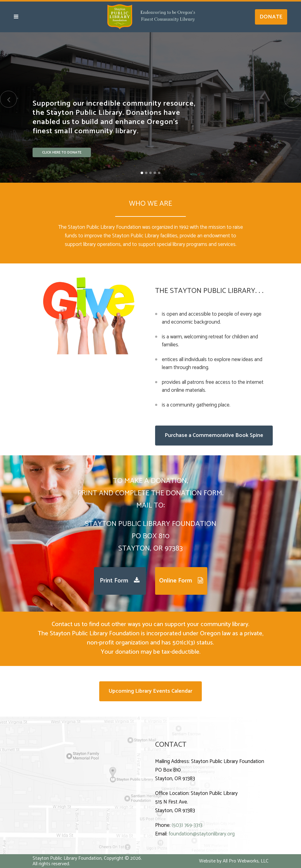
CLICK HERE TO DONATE (62, 153)
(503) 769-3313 (187, 825)
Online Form (181, 581)
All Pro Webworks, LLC (246, 861)
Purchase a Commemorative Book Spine (214, 435)
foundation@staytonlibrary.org (202, 834)
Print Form (120, 581)
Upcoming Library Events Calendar (150, 691)
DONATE (271, 17)
